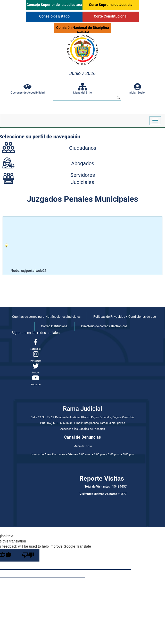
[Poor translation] (28, 555)
